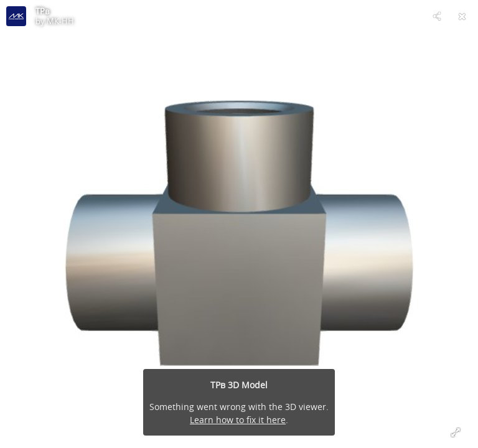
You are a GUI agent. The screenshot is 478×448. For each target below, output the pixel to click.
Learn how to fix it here (238, 420)
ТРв (42, 11)
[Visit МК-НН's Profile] (16, 16)
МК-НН (60, 21)
